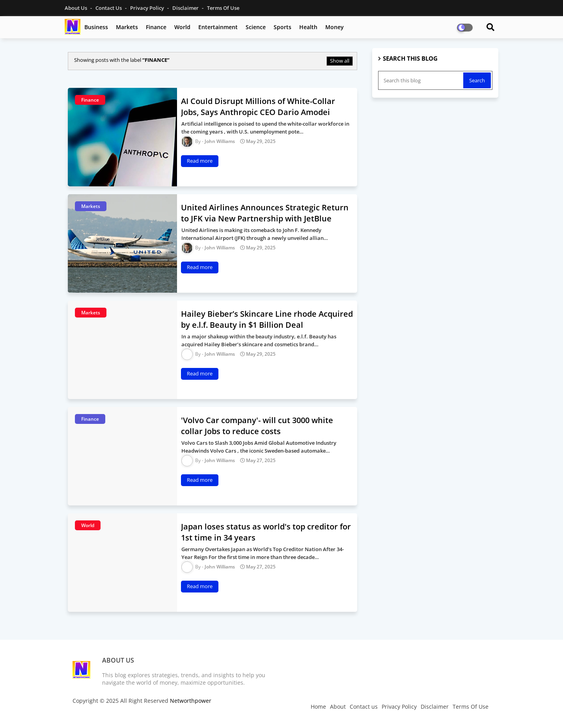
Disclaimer (186, 8)
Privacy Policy (148, 8)
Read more (200, 161)
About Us (76, 8)
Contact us (109, 8)
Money (335, 27)
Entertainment (218, 27)
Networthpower (191, 701)
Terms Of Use (223, 8)
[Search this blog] (421, 80)
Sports (282, 27)
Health (308, 27)
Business (96, 27)
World (182, 27)
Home (318, 707)
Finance (156, 27)
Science (256, 27)
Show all (340, 61)
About (338, 707)
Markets (127, 27)
